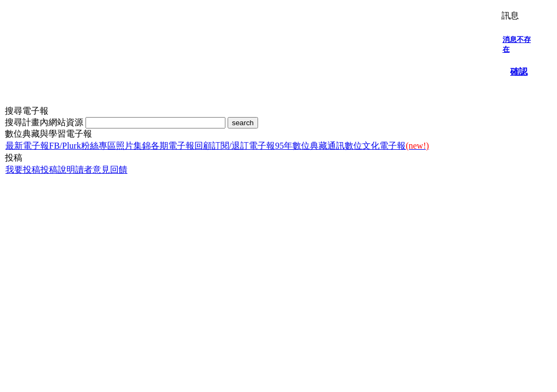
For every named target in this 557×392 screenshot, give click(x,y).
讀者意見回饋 (101, 170)
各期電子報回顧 (181, 146)
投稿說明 (58, 170)
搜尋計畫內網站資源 (45, 122)
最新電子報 (27, 146)
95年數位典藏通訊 (310, 146)
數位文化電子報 (387, 146)
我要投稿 (23, 170)
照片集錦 (133, 146)
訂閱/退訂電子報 (243, 146)
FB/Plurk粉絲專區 (82, 146)
